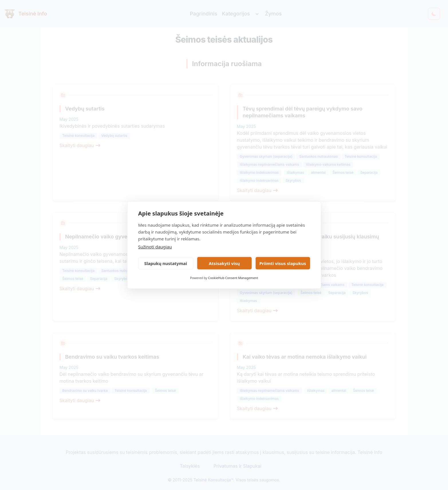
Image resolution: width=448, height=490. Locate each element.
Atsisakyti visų (224, 263)
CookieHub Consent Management (233, 278)
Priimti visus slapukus (283, 263)
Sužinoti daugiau (155, 247)
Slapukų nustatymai (166, 263)
